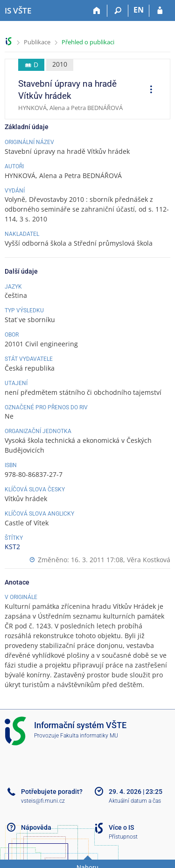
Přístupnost (123, 837)
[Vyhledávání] (118, 11)
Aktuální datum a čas (135, 801)
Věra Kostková (149, 560)
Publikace (37, 42)
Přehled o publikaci (88, 42)
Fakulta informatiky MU (89, 736)
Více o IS (121, 827)
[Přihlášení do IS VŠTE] (160, 11)
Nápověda (36, 827)
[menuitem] (148, 90)
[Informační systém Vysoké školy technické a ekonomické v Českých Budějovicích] (18, 11)
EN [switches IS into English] (139, 10)
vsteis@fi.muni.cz (43, 801)
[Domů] (97, 11)
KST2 (12, 547)
